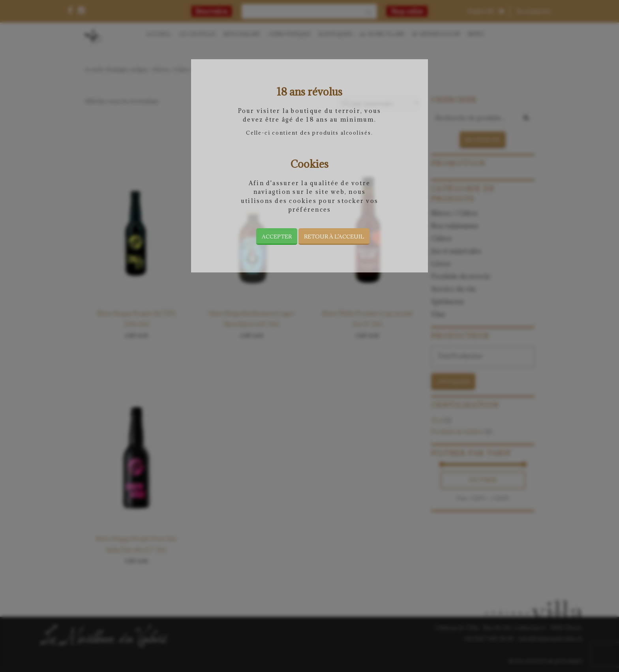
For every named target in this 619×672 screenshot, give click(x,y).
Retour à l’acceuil (334, 237)
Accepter (277, 237)
